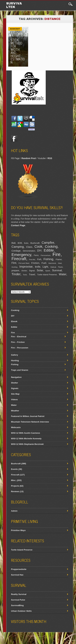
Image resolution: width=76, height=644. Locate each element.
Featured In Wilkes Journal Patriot (28, 416)
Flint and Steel (24, 263)
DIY (39, 251)
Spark (48, 271)
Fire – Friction (18, 342)
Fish (39, 259)
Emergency (21, 255)
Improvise (26, 267)
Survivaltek (14, 5)
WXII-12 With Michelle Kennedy (26, 438)
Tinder (16, 274)
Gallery (14, 355)
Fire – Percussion (20, 348)
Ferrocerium (45, 255)
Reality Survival (19, 594)
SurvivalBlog (17, 605)
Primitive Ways (18, 530)
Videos (14, 399)
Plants (60, 267)
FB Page (15, 158)
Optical (53, 267)
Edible (49, 250)
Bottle (26, 243)
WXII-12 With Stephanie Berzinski (27, 444)
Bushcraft (15, 29)
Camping (18, 247)
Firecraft (19, 259)
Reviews (15, 491)
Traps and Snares (20, 370)
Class (29, 247)
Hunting (14, 267)
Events (14, 469)
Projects (15, 486)
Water (63, 274)
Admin (14, 511)
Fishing (48, 259)
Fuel (44, 263)
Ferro (36, 255)
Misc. (14, 480)
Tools (25, 275)
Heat (60, 263)
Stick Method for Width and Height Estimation (18, 51)
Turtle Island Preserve (47, 275)
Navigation (16, 377)
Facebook (14, 138)
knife (38, 267)
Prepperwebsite (19, 569)
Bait (13, 243)
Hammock (52, 263)
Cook (38, 247)
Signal (32, 271)
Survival (57, 270)
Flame (59, 259)
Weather (15, 411)
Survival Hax (17, 575)
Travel (32, 274)
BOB (20, 243)
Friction (35, 263)
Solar (40, 270)
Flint (14, 263)
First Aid (32, 259)
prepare (15, 270)
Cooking (51, 246)
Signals (15, 388)
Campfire (48, 243)
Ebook (14, 321)
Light (45, 267)
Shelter (24, 271)
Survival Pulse (18, 600)
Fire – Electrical (19, 337)
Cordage (16, 251)
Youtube (42, 158)
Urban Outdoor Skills (21, 611)
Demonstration (29, 251)
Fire (57, 254)
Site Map (15, 394)
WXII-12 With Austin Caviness (25, 433)
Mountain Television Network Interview (30, 422)
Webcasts (16, 427)
